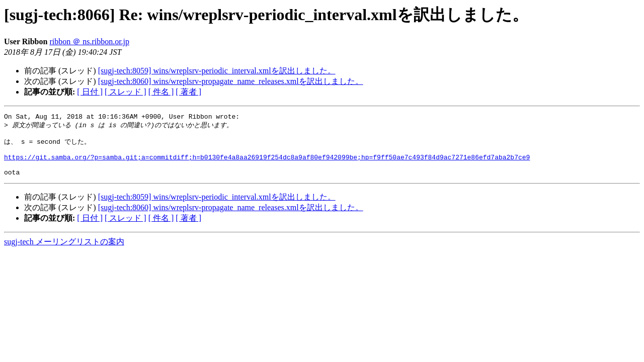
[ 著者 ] (188, 92)
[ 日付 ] (90, 92)
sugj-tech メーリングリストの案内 (64, 252)
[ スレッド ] (126, 92)
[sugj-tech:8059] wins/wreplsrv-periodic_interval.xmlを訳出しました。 (217, 71)
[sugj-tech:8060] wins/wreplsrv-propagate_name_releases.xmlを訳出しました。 (231, 81)
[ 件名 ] (161, 92)
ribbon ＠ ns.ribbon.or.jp (89, 41)
